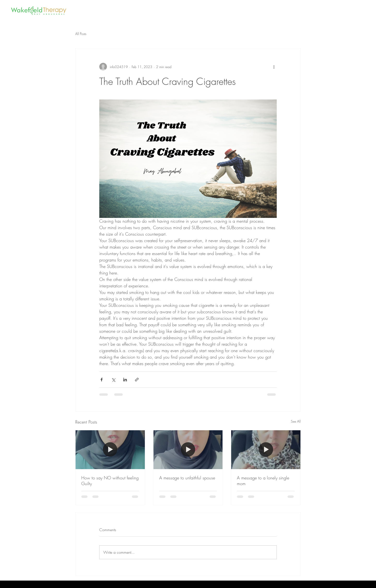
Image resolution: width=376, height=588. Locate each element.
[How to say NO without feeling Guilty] (110, 450)
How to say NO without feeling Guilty (110, 481)
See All (296, 421)
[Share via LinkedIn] (125, 380)
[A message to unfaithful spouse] (188, 450)
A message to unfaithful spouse (187, 478)
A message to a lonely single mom (263, 481)
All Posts (81, 34)
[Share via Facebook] (102, 380)
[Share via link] (137, 380)
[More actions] (274, 67)
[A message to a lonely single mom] (266, 450)
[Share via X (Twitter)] (113, 380)
